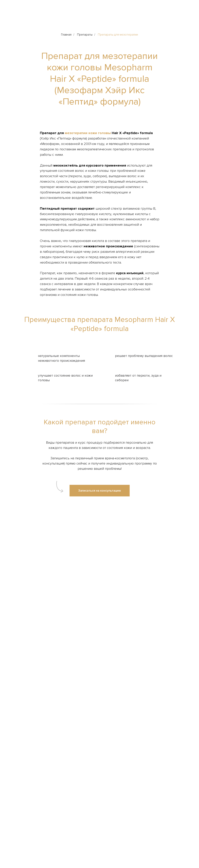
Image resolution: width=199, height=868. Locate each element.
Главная (66, 35)
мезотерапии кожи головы (88, 133)
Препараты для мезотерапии (118, 35)
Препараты (85, 35)
